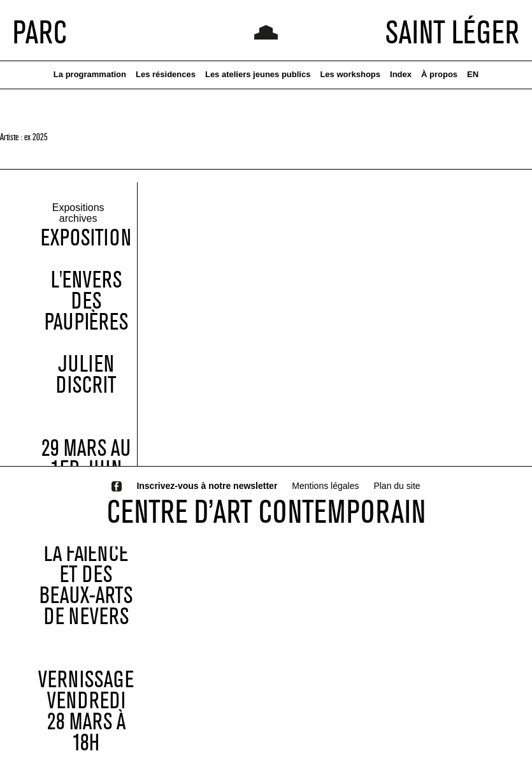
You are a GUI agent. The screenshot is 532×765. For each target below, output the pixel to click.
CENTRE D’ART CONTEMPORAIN (266, 511)
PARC (40, 32)
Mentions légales (325, 486)
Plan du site (397, 486)
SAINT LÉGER (452, 32)
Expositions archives (78, 214)
